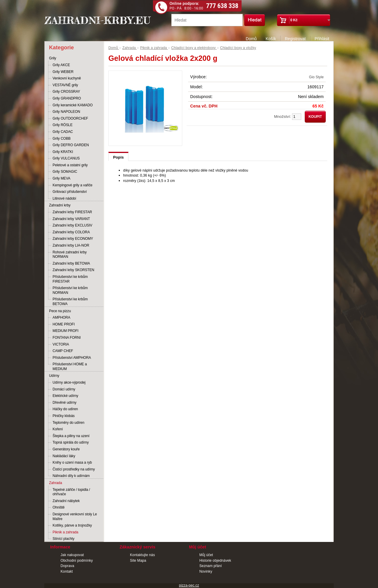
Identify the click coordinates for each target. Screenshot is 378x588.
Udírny (54, 376)
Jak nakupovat (72, 555)
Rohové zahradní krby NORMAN (70, 255)
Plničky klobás (64, 416)
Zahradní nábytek (66, 501)
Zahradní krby (60, 205)
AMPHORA (61, 317)
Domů (251, 39)
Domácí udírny (64, 389)
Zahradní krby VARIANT (71, 219)
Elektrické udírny (65, 396)
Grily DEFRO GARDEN (71, 145)
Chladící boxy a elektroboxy (194, 48)
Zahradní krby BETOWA (71, 263)
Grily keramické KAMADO (73, 105)
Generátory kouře (66, 449)
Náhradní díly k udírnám (71, 476)
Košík (271, 39)
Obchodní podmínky (77, 561)
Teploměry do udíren (69, 423)
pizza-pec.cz (189, 585)
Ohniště (59, 507)
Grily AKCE (61, 65)
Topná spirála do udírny (71, 442)
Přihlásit (322, 39)
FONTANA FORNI (67, 338)
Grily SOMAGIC (65, 172)
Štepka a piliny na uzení (71, 436)
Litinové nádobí (64, 198)
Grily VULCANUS (66, 158)
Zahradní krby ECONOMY (73, 239)
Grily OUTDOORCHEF (70, 118)
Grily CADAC (63, 132)
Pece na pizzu (60, 311)
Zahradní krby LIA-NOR (71, 245)
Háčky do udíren (65, 409)
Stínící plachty (63, 539)
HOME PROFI (64, 324)
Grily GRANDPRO (67, 98)
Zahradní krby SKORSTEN (73, 270)
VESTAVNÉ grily (65, 85)
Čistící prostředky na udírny (74, 469)
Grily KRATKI (63, 152)
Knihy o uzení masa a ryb (72, 462)
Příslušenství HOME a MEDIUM (70, 367)
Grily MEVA (61, 178)
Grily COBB (62, 139)
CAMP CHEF (63, 351)
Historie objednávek (215, 561)
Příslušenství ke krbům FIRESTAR (70, 279)
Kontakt (67, 571)
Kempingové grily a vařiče (72, 185)
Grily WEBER (63, 72)
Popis (118, 157)
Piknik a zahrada (65, 532)
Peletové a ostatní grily (70, 165)
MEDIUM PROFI (65, 331)
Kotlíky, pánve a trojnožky (72, 525)
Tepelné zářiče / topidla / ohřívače (71, 492)
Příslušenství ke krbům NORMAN (70, 290)
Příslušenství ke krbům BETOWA (70, 302)
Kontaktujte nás (142, 555)
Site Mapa (138, 561)
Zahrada (56, 483)
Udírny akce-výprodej (69, 382)
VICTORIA (61, 344)
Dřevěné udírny (65, 403)
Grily (53, 58)
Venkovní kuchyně (67, 78)
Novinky (206, 571)
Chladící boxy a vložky (238, 48)
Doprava (67, 566)
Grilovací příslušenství (70, 192)
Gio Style (316, 77)
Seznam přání (211, 566)
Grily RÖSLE (63, 125)
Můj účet (206, 555)
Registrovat (295, 39)
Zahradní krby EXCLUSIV (72, 225)
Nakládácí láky (64, 456)
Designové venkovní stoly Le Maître (75, 517)
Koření (58, 429)
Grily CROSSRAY (66, 92)
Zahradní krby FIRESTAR (72, 212)
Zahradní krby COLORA (71, 232)
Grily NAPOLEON (66, 112)
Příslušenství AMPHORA (72, 358)
